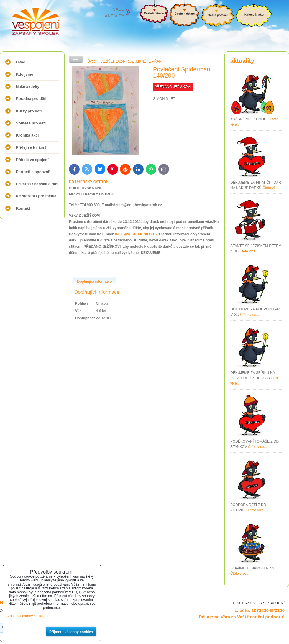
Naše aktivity (28, 87)
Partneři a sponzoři (33, 172)
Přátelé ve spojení (32, 160)
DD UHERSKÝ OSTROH (89, 182)
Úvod (21, 62)
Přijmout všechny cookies (71, 632)
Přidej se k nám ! (31, 147)
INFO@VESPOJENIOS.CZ (136, 234)
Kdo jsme (25, 74)
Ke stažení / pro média (36, 196)
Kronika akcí (27, 135)
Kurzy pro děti (29, 111)
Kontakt (23, 208)
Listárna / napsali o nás (37, 184)
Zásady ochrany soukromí (28, 616)
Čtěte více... (272, 188)
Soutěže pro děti (31, 123)
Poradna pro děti (31, 99)
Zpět (76, 59)
